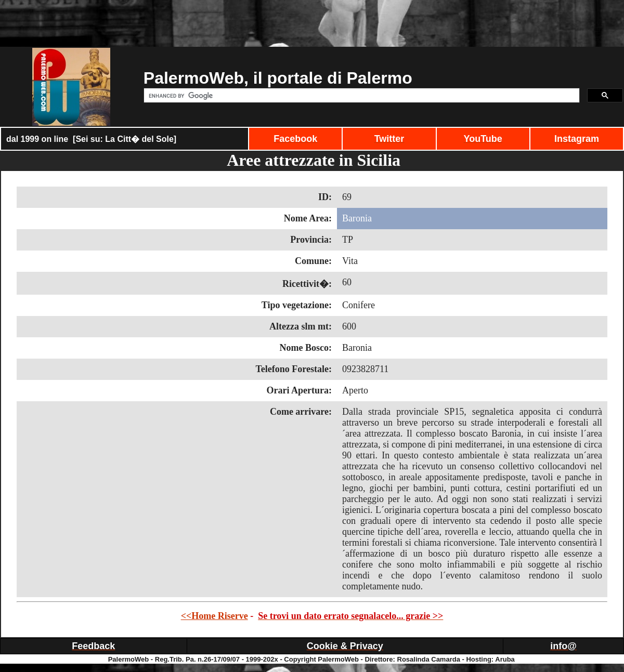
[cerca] (361, 96)
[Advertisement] (312, 23)
